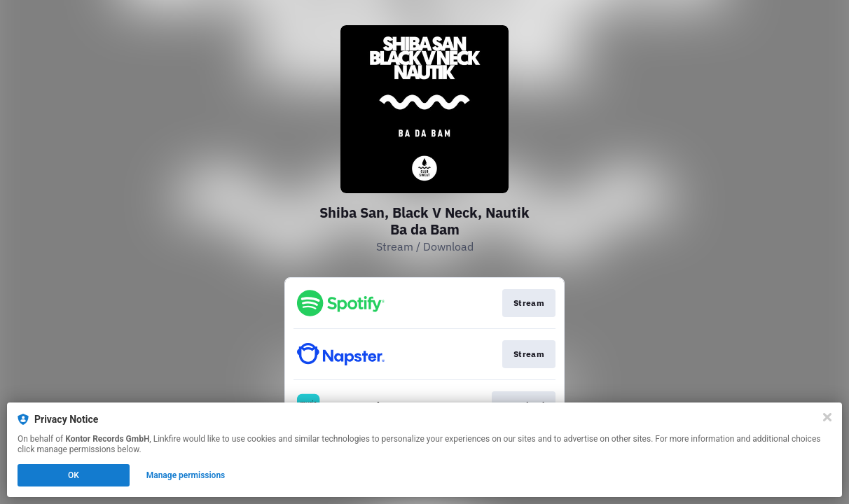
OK (74, 475)
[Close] (827, 417)
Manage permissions (186, 475)
